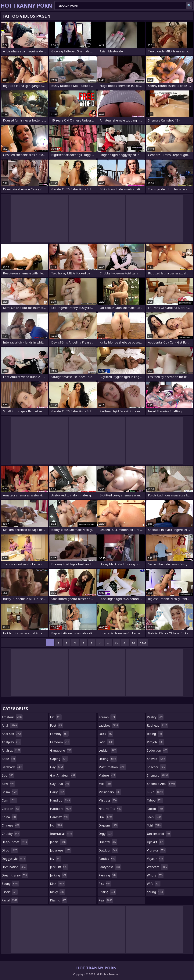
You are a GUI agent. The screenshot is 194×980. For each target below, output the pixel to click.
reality (155, 717)
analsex (11, 750)
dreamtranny (15, 875)
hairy (57, 792)
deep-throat (15, 842)
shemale (158, 775)
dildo (10, 850)
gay (57, 767)
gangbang (61, 750)
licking (108, 759)
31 (125, 642)
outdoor (108, 850)
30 (117, 642)
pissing (107, 892)
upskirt (156, 842)
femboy (59, 734)
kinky (58, 892)
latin (106, 742)
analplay (11, 742)
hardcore (61, 809)
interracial (62, 834)
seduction (158, 750)
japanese (61, 850)
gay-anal (60, 784)
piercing (108, 875)
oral (106, 817)
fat (56, 717)
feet (57, 725)
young (156, 892)
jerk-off (59, 867)
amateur (12, 717)
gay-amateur (63, 775)
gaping (59, 759)
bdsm (10, 792)
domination (14, 867)
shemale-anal (162, 784)
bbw (8, 784)
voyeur (156, 859)
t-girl (156, 792)
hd (56, 825)
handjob (61, 800)
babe (9, 759)
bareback (13, 767)
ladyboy (109, 725)
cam (9, 800)
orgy (106, 834)
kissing (59, 900)
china (9, 817)
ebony (10, 884)
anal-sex (12, 734)
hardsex (60, 817)
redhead (158, 725)
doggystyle (14, 859)
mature (107, 775)
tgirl (154, 825)
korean (107, 717)
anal (10, 725)
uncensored (159, 834)
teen (155, 817)
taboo (155, 800)
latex (106, 734)
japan (58, 842)
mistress (108, 800)
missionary (110, 792)
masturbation (112, 767)
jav (56, 859)
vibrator (156, 850)
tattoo (156, 809)
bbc (8, 775)
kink (57, 884)
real (106, 900)
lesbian (108, 750)
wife (154, 884)
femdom (60, 742)
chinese (11, 825)
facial (10, 900)
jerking (59, 875)
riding (155, 734)
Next (143, 642)
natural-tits (110, 809)
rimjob (156, 742)
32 (133, 642)
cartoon (11, 809)
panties (107, 859)
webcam (157, 867)
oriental (108, 842)
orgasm (108, 825)
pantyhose (110, 867)
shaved (156, 759)
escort (10, 892)
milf (105, 784)
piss (105, 884)
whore (155, 875)
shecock (156, 767)
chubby (11, 834)
